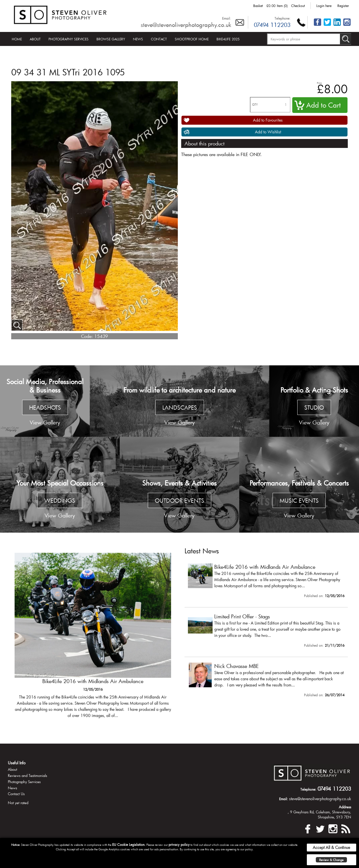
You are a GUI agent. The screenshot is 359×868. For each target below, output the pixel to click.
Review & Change (331, 860)
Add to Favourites (268, 120)
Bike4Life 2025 (228, 39)
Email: (227, 18)
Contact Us (16, 794)
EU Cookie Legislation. (129, 844)
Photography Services (69, 39)
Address (345, 807)
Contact (159, 39)
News (138, 39)
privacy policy (179, 844)
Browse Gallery (111, 39)
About (35, 39)
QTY (255, 105)
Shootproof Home (192, 39)
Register (343, 6)
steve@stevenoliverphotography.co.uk (186, 25)
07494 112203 (272, 25)
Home (17, 39)
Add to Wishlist (268, 132)
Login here (324, 6)
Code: (87, 336)
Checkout (298, 6)
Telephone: (283, 18)
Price (319, 83)
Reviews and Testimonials (27, 776)
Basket (258, 6)
